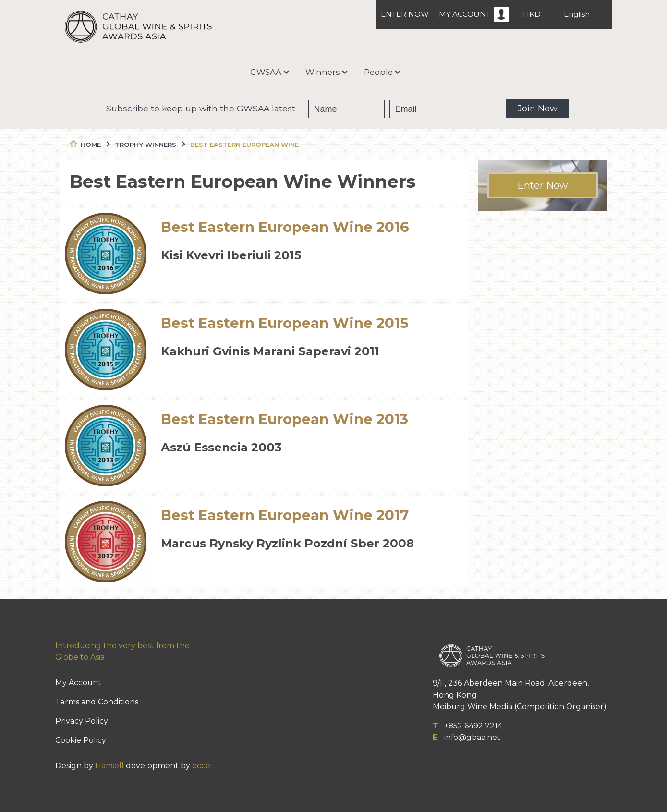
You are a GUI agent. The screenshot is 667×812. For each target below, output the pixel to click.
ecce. (202, 766)
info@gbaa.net (472, 737)
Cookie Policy (81, 740)
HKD (532, 14)
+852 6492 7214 (473, 726)
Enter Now (542, 185)
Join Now (538, 109)
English (577, 14)
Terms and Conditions (97, 702)
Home (89, 145)
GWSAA (266, 72)
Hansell (109, 766)
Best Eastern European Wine (244, 145)
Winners (323, 72)
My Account (78, 683)
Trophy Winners (149, 145)
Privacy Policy (82, 721)
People (378, 72)
